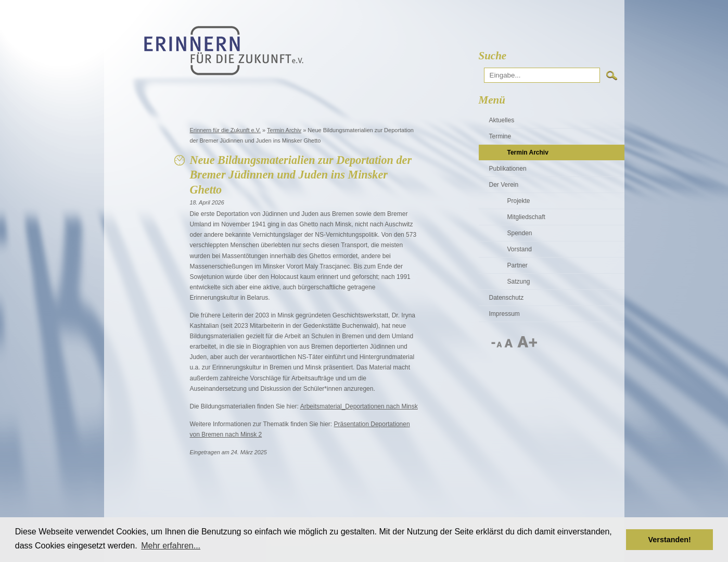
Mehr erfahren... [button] (171, 546)
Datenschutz (507, 298)
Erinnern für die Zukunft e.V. (226, 130)
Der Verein (504, 185)
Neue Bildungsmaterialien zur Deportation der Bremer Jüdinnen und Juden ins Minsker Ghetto (301, 175)
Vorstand (520, 249)
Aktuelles (502, 120)
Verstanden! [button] (670, 540)
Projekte (519, 201)
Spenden (520, 233)
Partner (518, 265)
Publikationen (508, 169)
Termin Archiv (284, 130)
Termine (500, 136)
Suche (493, 56)
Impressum (505, 314)
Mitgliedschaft (526, 217)
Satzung (519, 282)
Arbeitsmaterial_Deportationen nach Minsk (359, 406)
